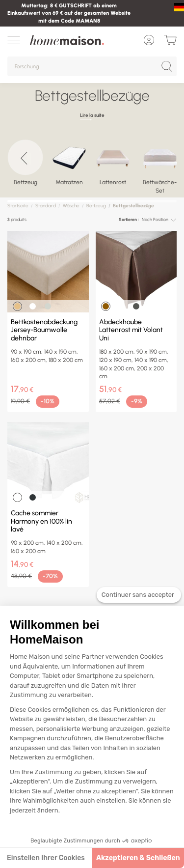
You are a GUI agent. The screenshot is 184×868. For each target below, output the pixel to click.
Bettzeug (96, 206)
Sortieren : (129, 219)
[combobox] (159, 220)
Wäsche (71, 206)
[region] (92, 166)
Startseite (18, 206)
